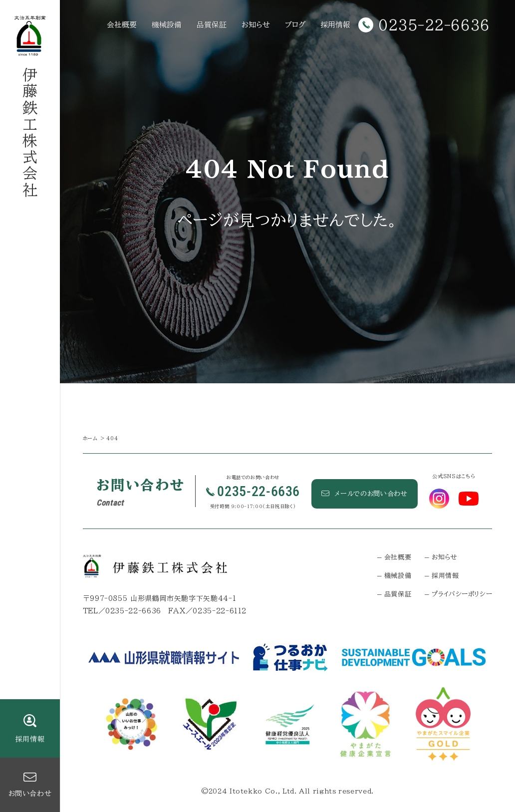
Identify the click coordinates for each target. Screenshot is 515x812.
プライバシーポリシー (462, 594)
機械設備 (167, 25)
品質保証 (212, 25)
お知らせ (256, 25)
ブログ (295, 25)
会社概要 (122, 25)
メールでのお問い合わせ (364, 494)
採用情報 (335, 25)
